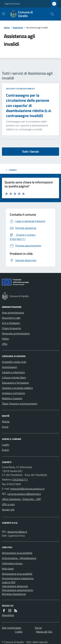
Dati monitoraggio (12, 628)
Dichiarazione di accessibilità (17, 553)
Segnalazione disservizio (15, 586)
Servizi (38, 628)
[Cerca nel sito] (51, 14)
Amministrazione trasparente (18, 578)
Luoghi (6, 445)
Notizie (6, 421)
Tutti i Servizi (30, 152)
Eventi (5, 450)
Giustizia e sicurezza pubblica (20, 89)
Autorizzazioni (9, 367)
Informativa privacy (12, 563)
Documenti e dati (11, 318)
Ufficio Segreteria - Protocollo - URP (21, 499)
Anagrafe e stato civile (14, 362)
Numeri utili (8, 509)
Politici (5, 339)
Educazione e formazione (15, 383)
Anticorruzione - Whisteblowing (19, 558)
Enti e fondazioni (11, 323)
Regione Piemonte (12, 4)
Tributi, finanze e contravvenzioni (20, 404)
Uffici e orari (8, 504)
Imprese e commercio (13, 393)
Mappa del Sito (44, 632)
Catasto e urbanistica (13, 372)
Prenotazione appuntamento (17, 590)
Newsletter (8, 615)
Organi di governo (11, 328)
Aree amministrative (13, 313)
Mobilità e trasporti (12, 398)
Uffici (5, 344)
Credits (19, 632)
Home (7, 27)
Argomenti (18, 27)
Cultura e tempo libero (14, 377)
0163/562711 (20, 479)
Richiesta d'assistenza (14, 594)
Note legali (8, 569)
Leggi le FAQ (9, 582)
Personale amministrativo (16, 333)
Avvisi (5, 427)
